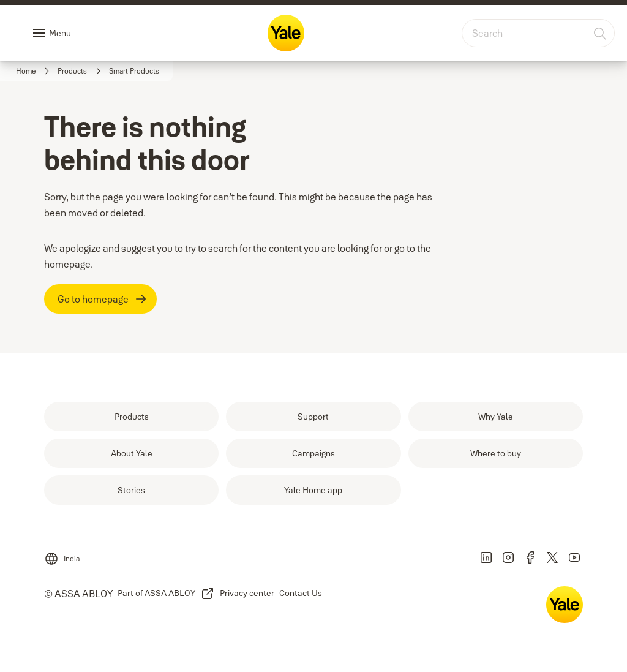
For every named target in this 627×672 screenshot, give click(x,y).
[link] (34, 71)
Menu (60, 33)
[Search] (601, 33)
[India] (62, 555)
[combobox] (538, 33)
